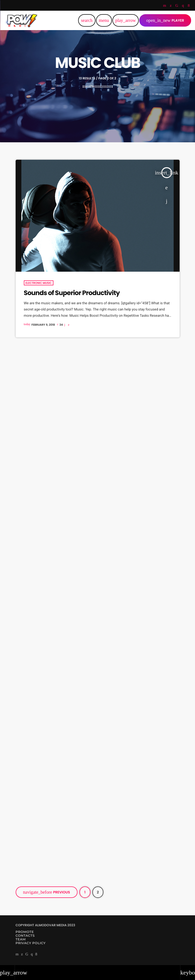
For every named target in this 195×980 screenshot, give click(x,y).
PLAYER (165, 20)
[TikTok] (177, 6)
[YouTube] (165, 6)
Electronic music (39, 283)
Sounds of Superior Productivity (72, 293)
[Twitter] (171, 6)
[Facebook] (189, 6)
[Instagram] (183, 6)
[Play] (125, 20)
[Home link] (21, 20)
